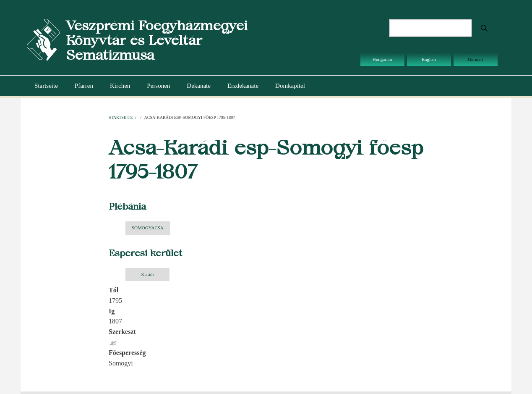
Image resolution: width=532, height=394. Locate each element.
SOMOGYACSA (148, 228)
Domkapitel (290, 86)
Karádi (148, 274)
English (429, 59)
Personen (158, 86)
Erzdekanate (243, 86)
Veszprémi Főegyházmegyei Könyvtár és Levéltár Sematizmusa (157, 40)
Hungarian (382, 59)
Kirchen (120, 86)
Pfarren (84, 86)
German (475, 59)
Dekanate (199, 86)
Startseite (46, 86)
